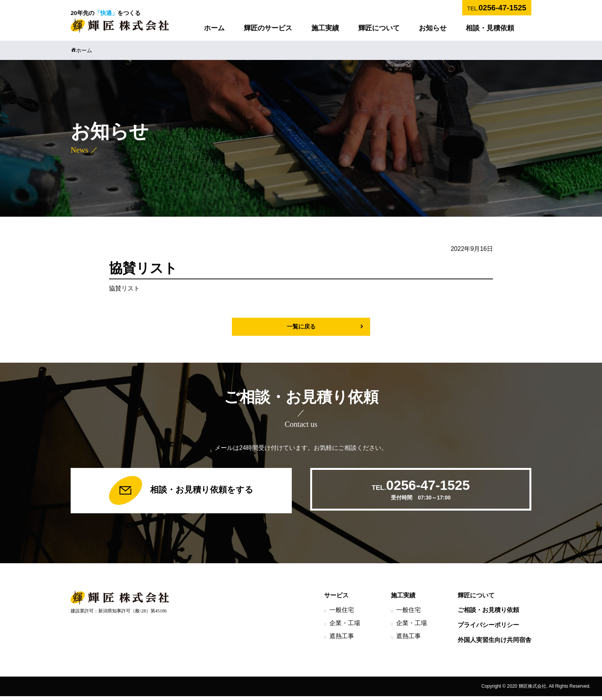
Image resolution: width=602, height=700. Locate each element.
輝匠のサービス (268, 28)
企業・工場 (345, 627)
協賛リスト (124, 288)
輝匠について (379, 28)
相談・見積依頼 (490, 28)
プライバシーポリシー (488, 629)
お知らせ (433, 28)
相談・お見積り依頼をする (181, 493)
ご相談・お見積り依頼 (488, 614)
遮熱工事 (342, 640)
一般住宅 (342, 614)
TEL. (497, 8)
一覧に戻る (301, 327)
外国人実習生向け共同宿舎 (495, 644)
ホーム (214, 28)
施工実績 (325, 28)
